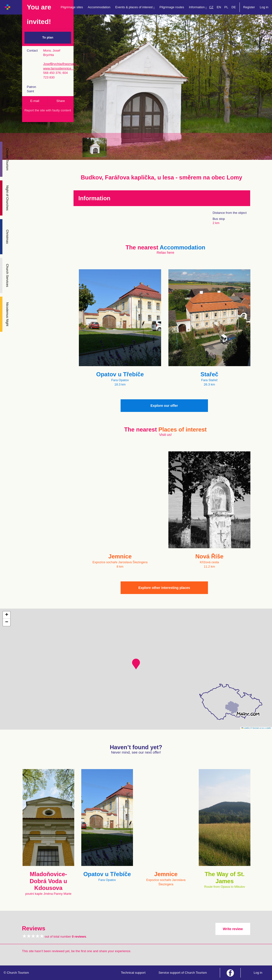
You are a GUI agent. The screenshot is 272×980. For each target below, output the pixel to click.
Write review (233, 929)
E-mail (35, 101)
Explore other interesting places (164, 588)
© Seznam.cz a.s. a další (261, 728)
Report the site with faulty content (48, 110)
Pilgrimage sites (72, 7)
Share (61, 101)
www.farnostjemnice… (59, 68)
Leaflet (245, 728)
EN (219, 7)
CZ (211, 7)
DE (234, 7)
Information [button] (198, 7)
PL (226, 7)
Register (249, 7)
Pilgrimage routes (172, 7)
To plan (48, 37)
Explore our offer (164, 406)
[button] (136, 664)
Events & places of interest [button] (135, 7)
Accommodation (99, 7)
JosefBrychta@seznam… (61, 64)
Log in (264, 7)
